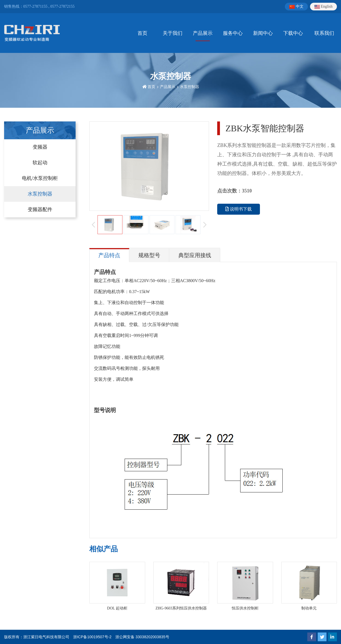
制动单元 (309, 608)
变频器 (40, 147)
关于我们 (173, 33)
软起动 (40, 163)
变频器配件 (40, 209)
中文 (296, 7)
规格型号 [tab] (149, 255)
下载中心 (293, 33)
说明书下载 (239, 209)
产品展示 (203, 33)
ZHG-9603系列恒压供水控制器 (181, 608)
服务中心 (233, 33)
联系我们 (324, 33)
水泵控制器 (190, 87)
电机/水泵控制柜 (40, 178)
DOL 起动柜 (117, 608)
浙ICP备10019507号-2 (92, 637)
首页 (142, 33)
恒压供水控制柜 (245, 608)
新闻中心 (263, 33)
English (323, 7)
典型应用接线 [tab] (195, 255)
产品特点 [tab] (109, 255)
